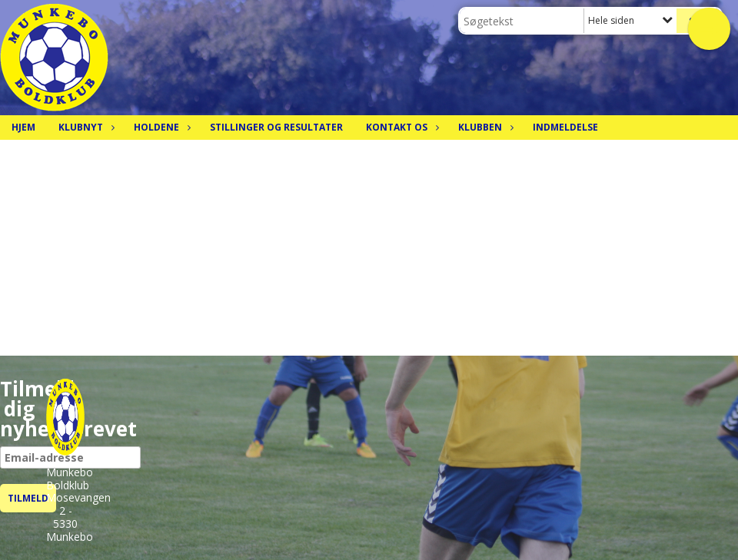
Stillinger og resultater (276, 127)
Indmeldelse (565, 127)
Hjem (23, 127)
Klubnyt (85, 127)
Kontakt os (401, 127)
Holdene (160, 127)
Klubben (484, 127)
